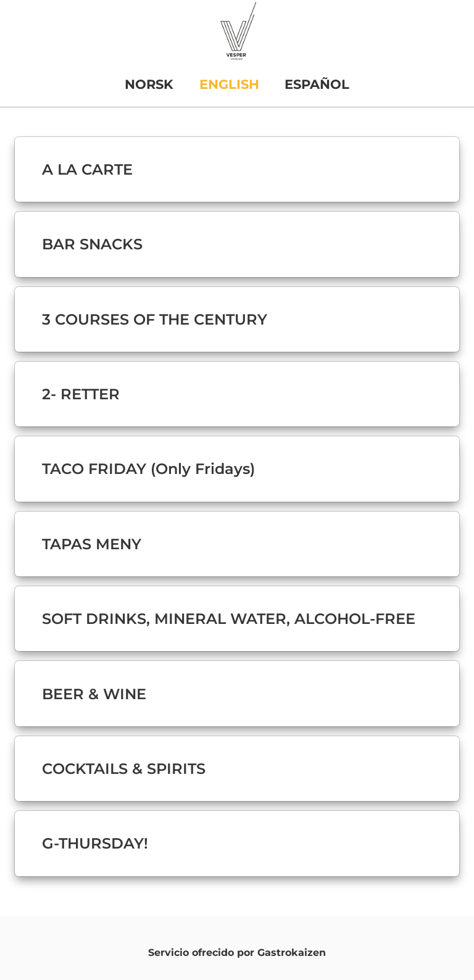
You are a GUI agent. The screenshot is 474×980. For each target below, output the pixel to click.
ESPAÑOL (317, 84)
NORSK (149, 84)
